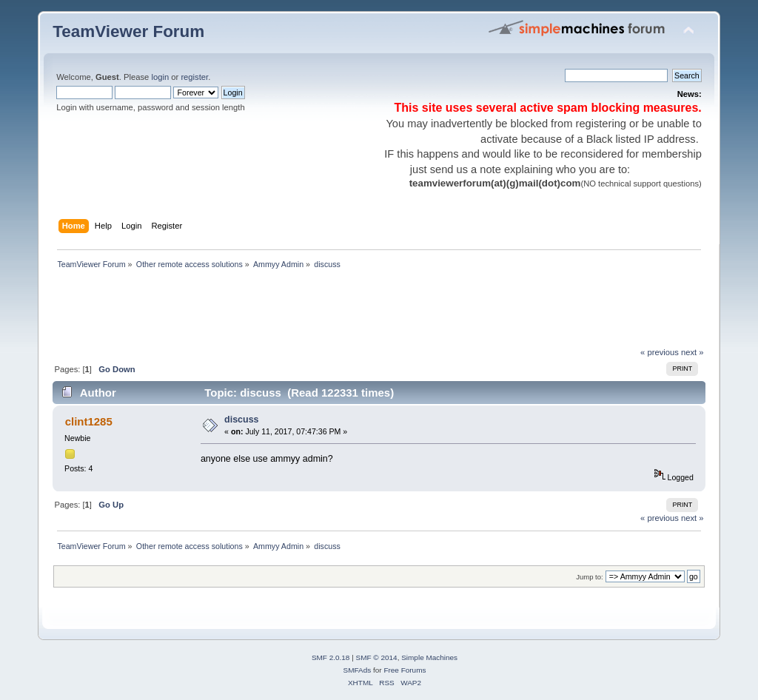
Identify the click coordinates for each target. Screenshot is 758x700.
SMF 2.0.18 (331, 657)
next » (692, 352)
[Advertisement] (322, 312)
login (160, 77)
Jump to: (590, 577)
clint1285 (89, 421)
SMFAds (358, 670)
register (194, 77)
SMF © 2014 (377, 657)
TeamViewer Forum (128, 31)
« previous (660, 352)
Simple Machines (429, 657)
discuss (241, 420)
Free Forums (405, 670)
